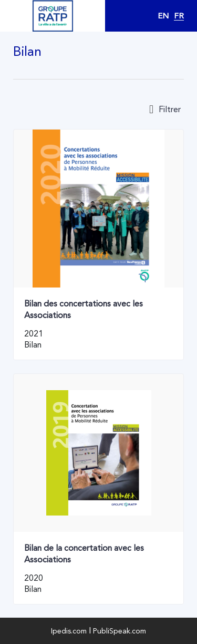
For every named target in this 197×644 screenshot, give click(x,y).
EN (163, 16)
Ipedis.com (69, 631)
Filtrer (165, 110)
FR (179, 16)
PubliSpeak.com (120, 631)
